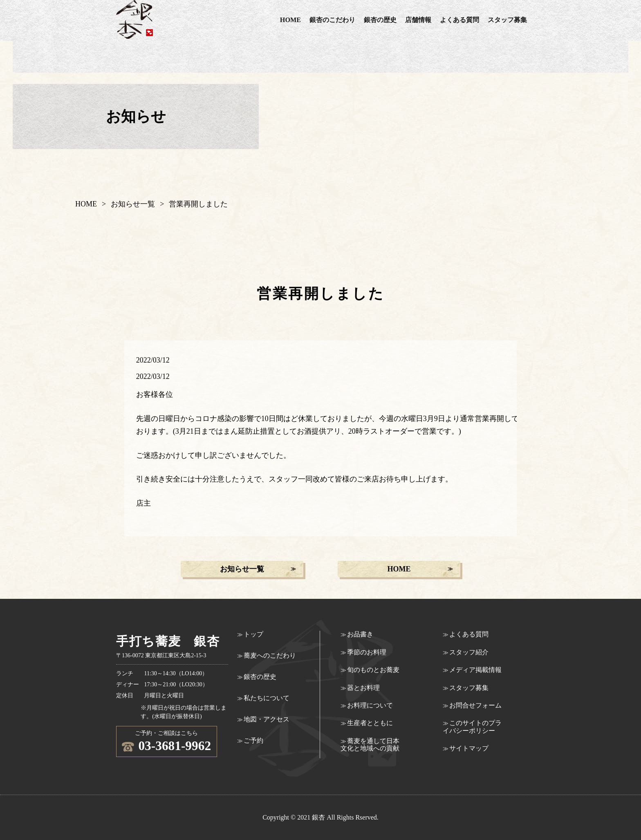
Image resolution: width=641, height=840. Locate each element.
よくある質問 (459, 20)
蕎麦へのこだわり (270, 655)
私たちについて (267, 698)
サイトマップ (469, 748)
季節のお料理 (367, 652)
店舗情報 (418, 20)
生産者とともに (370, 723)
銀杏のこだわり (332, 20)
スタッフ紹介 (469, 652)
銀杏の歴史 (380, 20)
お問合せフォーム (475, 705)
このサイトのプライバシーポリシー (472, 727)
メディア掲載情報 (475, 670)
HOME (290, 20)
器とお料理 (363, 688)
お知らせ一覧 (133, 204)
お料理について (370, 705)
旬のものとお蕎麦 (373, 670)
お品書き (360, 634)
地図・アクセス (267, 719)
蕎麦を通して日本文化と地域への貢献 (370, 745)
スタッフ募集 (507, 20)
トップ (253, 634)
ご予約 (253, 740)
